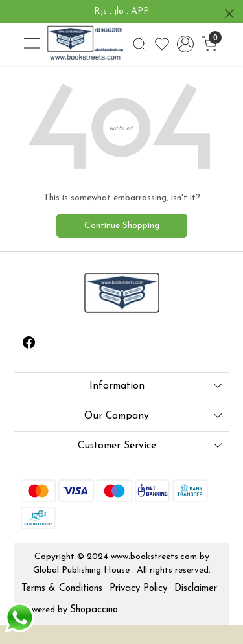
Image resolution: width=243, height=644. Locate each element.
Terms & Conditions (62, 589)
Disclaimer (196, 589)
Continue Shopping (122, 226)
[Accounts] (186, 44)
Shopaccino (94, 610)
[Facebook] (29, 345)
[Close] (229, 14)
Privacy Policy (138, 589)
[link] (139, 44)
